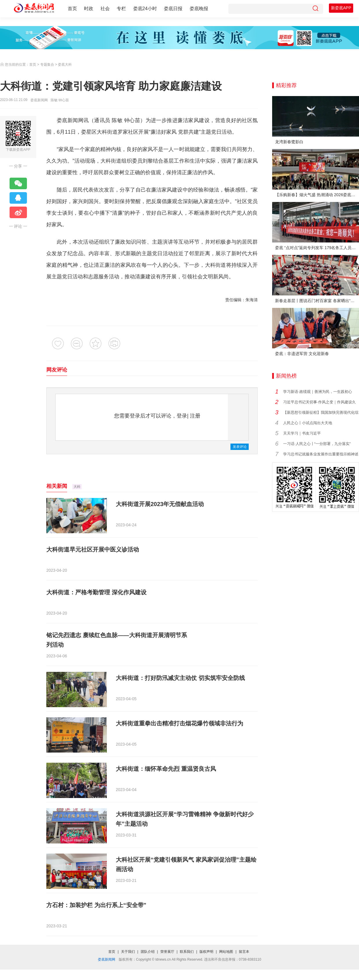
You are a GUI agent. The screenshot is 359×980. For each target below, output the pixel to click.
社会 (105, 9)
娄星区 (89, 132)
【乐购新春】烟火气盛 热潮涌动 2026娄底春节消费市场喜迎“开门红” (317, 195)
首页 (72, 9)
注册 (195, 416)
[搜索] (315, 9)
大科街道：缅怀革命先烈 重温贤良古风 (166, 769)
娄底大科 (65, 65)
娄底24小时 (145, 9)
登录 (182, 416)
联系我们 (187, 952)
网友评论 (57, 370)
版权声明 (206, 952)
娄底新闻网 (39, 100)
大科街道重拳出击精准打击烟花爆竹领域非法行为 (179, 723)
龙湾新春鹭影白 (289, 142)
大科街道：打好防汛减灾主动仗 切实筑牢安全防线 (180, 678)
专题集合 (47, 65)
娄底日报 (173, 9)
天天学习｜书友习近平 (302, 433)
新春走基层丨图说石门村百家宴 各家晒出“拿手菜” (317, 301)
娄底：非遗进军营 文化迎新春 (302, 354)
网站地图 (226, 952)
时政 (89, 9)
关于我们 (128, 952)
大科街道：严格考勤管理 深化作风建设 (96, 592)
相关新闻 (57, 486)
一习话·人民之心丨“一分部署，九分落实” (317, 444)
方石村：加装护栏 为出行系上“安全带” (96, 905)
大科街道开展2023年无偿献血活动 (160, 504)
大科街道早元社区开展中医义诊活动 (93, 549)
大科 (77, 487)
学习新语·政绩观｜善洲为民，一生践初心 (318, 392)
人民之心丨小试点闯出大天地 (308, 423)
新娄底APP (341, 8)
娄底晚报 (199, 9)
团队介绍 (148, 952)
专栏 (121, 9)
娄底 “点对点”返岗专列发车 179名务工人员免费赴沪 (317, 248)
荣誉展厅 (167, 952)
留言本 (244, 952)
